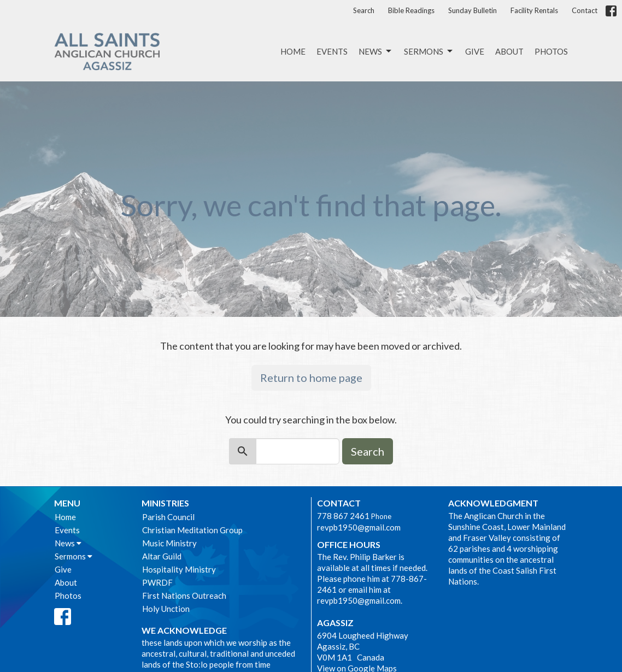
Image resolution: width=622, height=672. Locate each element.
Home (293, 51)
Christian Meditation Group (192, 530)
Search (364, 10)
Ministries (165, 503)
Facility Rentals (534, 10)
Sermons (429, 51)
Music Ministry (169, 543)
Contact (585, 10)
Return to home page (311, 378)
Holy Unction (166, 609)
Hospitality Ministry (179, 569)
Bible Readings (411, 10)
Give (475, 51)
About (509, 51)
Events (332, 51)
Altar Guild (162, 556)
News (376, 51)
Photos (551, 51)
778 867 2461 (343, 516)
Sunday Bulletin (473, 10)
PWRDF (157, 582)
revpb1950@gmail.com (359, 527)
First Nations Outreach (184, 596)
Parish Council (168, 517)
